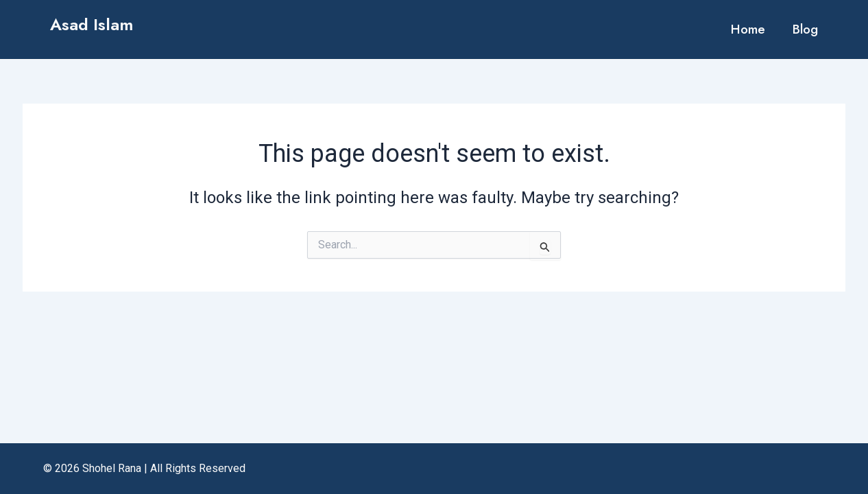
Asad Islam (92, 24)
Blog (805, 29)
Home (748, 29)
